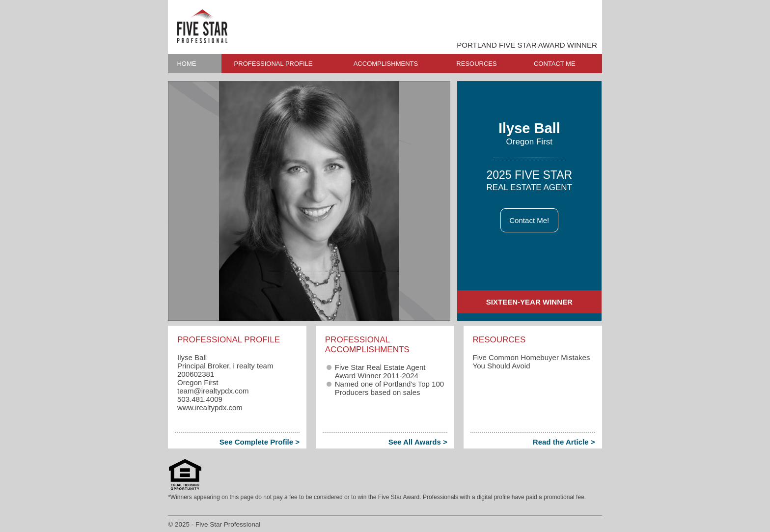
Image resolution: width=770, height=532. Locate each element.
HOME (186, 64)
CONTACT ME (555, 64)
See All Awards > (418, 442)
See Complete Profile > (260, 442)
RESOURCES (476, 64)
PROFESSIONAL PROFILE (274, 64)
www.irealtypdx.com (210, 407)
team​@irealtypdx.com (213, 391)
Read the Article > (564, 442)
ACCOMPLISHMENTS (386, 64)
